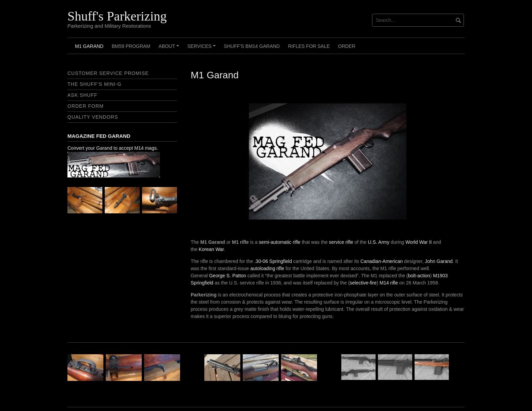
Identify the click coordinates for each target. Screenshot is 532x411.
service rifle (341, 242)
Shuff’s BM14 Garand (252, 46)
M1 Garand (89, 46)
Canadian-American (382, 261)
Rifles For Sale (309, 46)
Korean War (211, 249)
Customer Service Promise (108, 73)
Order (347, 46)
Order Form (86, 106)
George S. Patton (228, 276)
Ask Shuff (83, 95)
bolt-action (419, 276)
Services (202, 49)
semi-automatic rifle (280, 242)
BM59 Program (131, 46)
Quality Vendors (93, 117)
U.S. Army (378, 242)
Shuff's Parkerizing (117, 16)
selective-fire (363, 283)
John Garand (439, 261)
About (170, 49)
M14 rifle (389, 283)
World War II (419, 242)
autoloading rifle (267, 268)
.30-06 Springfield (273, 261)
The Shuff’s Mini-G (94, 84)
